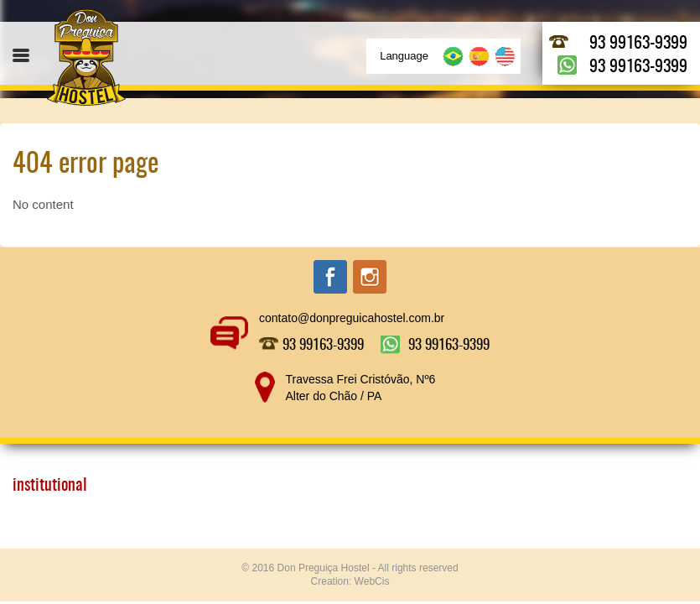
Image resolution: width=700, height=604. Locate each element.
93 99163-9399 (638, 44)
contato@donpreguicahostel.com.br (352, 318)
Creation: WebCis (350, 581)
